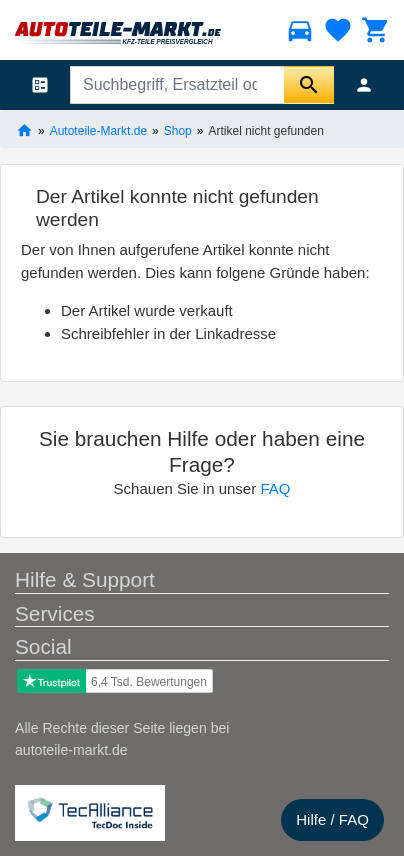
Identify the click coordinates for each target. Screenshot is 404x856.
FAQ (275, 488)
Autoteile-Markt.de (98, 130)
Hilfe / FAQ (332, 819)
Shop (178, 130)
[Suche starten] (309, 85)
